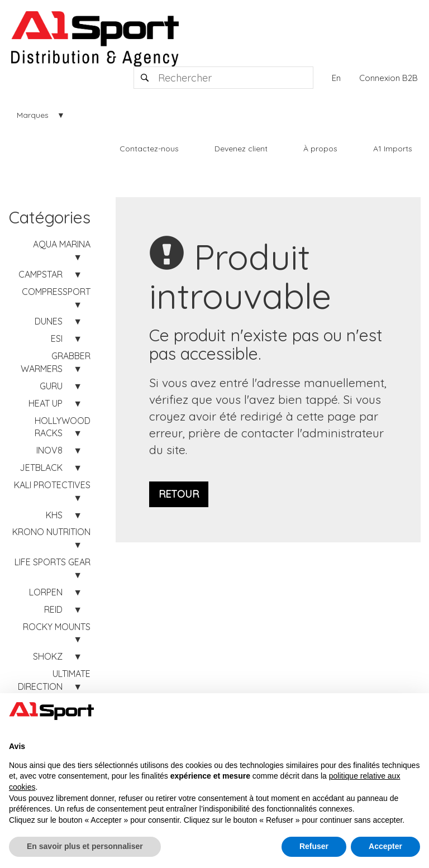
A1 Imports (393, 149)
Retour (179, 494)
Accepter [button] (385, 846)
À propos (320, 149)
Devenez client (241, 149)
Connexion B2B (389, 78)
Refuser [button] (314, 846)
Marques (33, 115)
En (336, 78)
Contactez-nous (149, 149)
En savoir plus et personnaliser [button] (85, 846)
